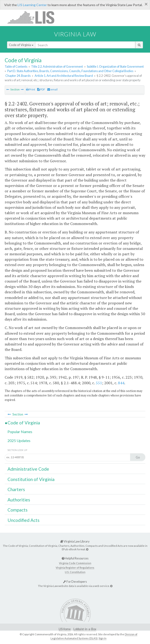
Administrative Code (28, 469)
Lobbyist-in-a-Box (85, 629)
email (52, 89)
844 (121, 383)
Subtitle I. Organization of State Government (115, 66)
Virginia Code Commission (75, 563)
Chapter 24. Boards (18, 76)
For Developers (75, 582)
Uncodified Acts (24, 520)
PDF (41, 89)
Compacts (18, 510)
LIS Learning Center (32, 5)
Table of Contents (16, 66)
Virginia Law (75, 34)
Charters (16, 489)
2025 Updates (19, 440)
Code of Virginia (21, 45)
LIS (34, 17)
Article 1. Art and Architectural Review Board (64, 76)
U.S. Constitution (75, 572)
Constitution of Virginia (31, 479)
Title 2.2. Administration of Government (57, 66)
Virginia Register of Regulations (75, 568)
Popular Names (20, 432)
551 (99, 383)
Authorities (19, 500)
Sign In (102, 638)
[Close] (146, 4)
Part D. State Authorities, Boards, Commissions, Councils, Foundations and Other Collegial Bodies (70, 71)
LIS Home (65, 629)
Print (31, 89)
